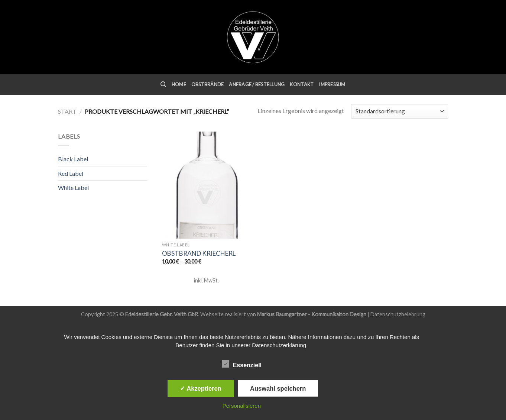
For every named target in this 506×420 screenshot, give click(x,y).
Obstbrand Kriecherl (199, 253)
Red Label (71, 173)
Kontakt (302, 84)
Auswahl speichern (278, 388)
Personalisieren (242, 406)
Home (179, 84)
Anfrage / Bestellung (257, 84)
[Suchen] (163, 84)
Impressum (332, 84)
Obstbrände (208, 84)
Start (67, 111)
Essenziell (242, 364)
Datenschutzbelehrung (398, 314)
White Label (73, 188)
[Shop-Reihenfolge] (400, 111)
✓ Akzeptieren (201, 388)
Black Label (73, 159)
